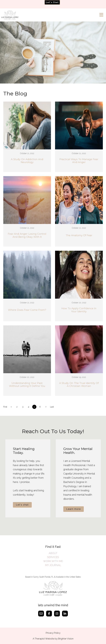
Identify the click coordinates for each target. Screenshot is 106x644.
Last (52, 407)
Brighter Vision (66, 639)
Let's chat (22, 505)
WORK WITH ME (53, 561)
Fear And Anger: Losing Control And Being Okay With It (27, 235)
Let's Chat (52, 2)
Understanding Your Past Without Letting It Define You (27, 385)
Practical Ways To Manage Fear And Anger (79, 161)
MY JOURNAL (53, 565)
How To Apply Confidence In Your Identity (79, 310)
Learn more (74, 509)
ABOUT (53, 553)
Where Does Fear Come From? (27, 310)
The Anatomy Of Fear (79, 235)
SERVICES (53, 557)
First (5, 407)
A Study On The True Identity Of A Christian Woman (79, 385)
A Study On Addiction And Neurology (27, 161)
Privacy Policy (53, 633)
